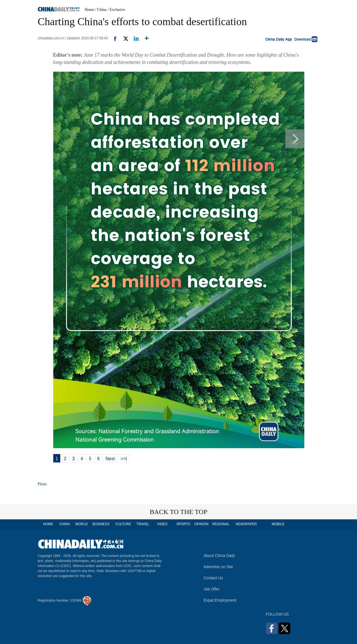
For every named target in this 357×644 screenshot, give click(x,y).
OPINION (202, 524)
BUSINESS (101, 524)
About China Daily (219, 556)
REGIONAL (221, 524)
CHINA (65, 524)
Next (110, 459)
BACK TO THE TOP (179, 512)
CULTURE (123, 524)
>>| (124, 459)
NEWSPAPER (246, 524)
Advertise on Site (218, 567)
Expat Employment (220, 600)
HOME (48, 524)
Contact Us (213, 578)
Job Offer (212, 589)
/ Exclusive (116, 10)
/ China (101, 10)
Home (90, 10)
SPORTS (183, 524)
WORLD (82, 524)
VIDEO (162, 524)
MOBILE (278, 524)
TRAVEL (143, 524)
